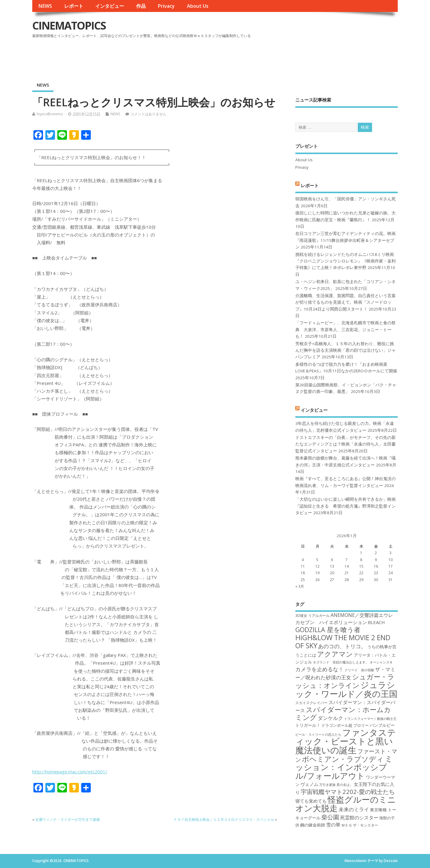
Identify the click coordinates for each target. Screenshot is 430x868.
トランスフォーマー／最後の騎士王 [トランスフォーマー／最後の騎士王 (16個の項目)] (370, 719)
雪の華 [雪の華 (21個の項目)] (333, 825)
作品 (141, 6)
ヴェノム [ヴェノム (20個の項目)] (309, 784)
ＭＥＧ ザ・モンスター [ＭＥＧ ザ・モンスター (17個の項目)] (360, 825)
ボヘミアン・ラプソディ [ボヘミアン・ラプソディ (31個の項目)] (343, 759)
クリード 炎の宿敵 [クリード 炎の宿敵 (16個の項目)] (359, 670)
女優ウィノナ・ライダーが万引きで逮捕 (67, 819)
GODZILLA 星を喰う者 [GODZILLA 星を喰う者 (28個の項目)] (328, 630)
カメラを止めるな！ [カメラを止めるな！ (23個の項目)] (320, 669)
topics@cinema (50, 114)
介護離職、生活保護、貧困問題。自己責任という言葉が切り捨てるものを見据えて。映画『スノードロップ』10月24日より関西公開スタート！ (345, 302)
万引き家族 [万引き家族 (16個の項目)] (327, 785)
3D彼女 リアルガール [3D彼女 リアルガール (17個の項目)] (312, 616)
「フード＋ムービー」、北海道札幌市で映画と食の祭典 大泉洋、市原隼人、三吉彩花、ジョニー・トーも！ (345, 329)
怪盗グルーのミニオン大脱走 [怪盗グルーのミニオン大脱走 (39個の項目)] (346, 804)
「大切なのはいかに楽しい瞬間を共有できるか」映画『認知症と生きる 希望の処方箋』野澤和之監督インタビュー (345, 506)
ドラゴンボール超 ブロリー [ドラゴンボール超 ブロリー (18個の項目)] (345, 725)
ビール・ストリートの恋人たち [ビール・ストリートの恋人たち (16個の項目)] (318, 735)
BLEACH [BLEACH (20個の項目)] (376, 622)
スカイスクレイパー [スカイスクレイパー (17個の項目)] (311, 703)
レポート (74, 6)
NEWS (45, 6)
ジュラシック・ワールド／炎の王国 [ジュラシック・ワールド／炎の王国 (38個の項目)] (346, 689)
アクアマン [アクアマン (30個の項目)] (335, 654)
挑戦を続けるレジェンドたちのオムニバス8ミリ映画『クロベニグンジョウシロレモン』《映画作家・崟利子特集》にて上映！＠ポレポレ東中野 (345, 261)
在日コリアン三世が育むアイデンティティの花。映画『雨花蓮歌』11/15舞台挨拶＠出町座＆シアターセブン (345, 240)
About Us (198, 6)
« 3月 (300, 586)
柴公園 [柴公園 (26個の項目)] (330, 817)
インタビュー (110, 6)
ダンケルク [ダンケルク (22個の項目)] (330, 718)
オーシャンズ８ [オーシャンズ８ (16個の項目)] (381, 662)
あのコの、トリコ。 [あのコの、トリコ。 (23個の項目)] (342, 646)
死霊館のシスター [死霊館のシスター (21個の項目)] (359, 818)
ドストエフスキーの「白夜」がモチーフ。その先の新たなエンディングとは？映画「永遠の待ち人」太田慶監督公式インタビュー (345, 444)
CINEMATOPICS (69, 26)
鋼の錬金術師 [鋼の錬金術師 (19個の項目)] (313, 825)
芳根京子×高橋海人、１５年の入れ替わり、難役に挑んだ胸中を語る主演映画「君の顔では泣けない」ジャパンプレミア (345, 350)
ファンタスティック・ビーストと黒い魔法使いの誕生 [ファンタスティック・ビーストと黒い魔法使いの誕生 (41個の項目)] (346, 741)
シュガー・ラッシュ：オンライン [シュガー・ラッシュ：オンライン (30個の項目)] (345, 681)
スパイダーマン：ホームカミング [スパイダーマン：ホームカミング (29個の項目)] (343, 713)
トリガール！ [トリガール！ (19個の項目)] (308, 725)
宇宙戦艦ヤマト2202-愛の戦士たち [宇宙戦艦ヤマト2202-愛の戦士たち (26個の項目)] (348, 792)
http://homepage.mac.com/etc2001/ (70, 772)
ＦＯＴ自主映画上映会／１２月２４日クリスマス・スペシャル (224, 819)
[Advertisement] (284, 56)
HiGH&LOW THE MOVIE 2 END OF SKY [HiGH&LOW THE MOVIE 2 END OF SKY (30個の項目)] (343, 642)
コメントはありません (148, 114)
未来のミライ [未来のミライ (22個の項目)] (354, 809)
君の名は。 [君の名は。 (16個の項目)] (345, 785)
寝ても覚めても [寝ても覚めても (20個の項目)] (311, 801)
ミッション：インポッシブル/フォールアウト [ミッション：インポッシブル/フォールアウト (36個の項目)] (344, 767)
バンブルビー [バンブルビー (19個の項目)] (382, 725)
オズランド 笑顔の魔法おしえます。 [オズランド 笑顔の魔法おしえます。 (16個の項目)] (341, 662)
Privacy (166, 6)
